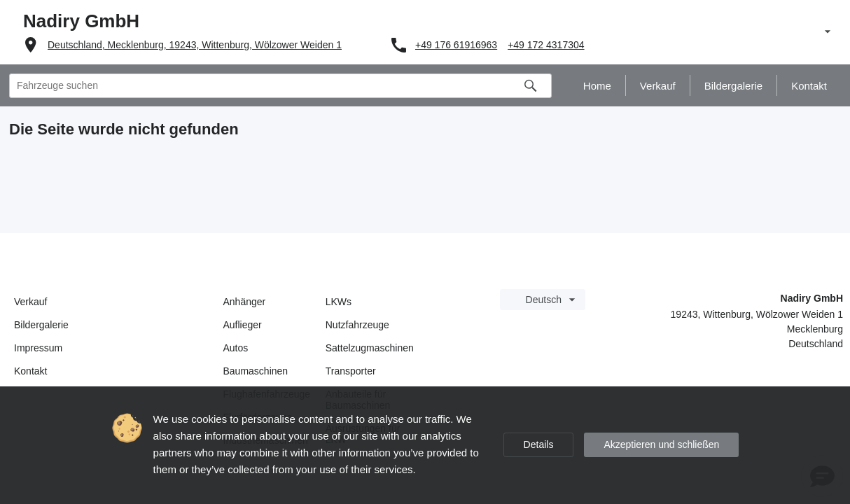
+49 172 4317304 (546, 45)
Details (539, 444)
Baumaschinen (256, 371)
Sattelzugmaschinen (370, 348)
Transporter (351, 371)
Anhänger (245, 302)
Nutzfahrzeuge (357, 325)
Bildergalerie (41, 325)
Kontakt (30, 371)
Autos (236, 348)
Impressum (38, 348)
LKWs (339, 302)
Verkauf (30, 302)
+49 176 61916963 (456, 45)
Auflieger (243, 325)
